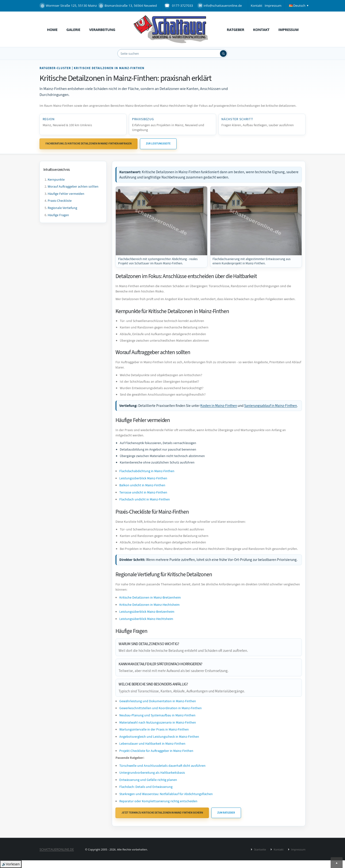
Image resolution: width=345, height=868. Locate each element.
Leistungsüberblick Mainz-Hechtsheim (146, 619)
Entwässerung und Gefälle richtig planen (148, 780)
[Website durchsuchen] (172, 54)
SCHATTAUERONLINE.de (57, 849)
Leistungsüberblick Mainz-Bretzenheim (147, 612)
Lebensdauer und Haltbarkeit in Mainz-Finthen (152, 744)
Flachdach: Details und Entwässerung (146, 787)
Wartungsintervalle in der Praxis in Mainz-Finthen (154, 729)
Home (52, 30)
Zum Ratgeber (226, 813)
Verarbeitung (102, 30)
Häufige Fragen (58, 215)
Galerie (73, 30)
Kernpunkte (56, 180)
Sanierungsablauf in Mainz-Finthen (270, 406)
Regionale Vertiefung (62, 208)
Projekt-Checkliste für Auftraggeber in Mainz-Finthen (156, 751)
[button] (299, 6)
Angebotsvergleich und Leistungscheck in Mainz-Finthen (159, 737)
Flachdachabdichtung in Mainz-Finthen (147, 471)
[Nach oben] (337, 863)
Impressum (273, 6)
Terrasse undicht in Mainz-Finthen (143, 492)
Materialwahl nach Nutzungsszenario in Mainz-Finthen (158, 722)
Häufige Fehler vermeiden (66, 194)
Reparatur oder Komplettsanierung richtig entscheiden (158, 801)
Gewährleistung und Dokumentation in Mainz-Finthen (158, 701)
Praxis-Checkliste (60, 201)
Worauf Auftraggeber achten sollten (73, 187)
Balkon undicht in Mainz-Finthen (142, 485)
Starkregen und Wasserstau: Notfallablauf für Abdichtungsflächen (166, 794)
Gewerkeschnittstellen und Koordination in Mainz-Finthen (161, 708)
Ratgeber (236, 30)
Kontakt (257, 6)
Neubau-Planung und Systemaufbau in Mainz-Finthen (157, 715)
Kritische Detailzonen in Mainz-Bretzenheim (150, 597)
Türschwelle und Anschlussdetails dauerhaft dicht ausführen (162, 766)
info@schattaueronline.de (220, 6)
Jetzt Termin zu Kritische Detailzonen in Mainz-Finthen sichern (162, 813)
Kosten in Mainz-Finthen (219, 406)
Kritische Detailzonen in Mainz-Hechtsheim (149, 605)
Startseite (260, 849)
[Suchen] (223, 54)
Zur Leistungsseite (158, 144)
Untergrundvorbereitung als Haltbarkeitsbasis (152, 773)
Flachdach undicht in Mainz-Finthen (145, 499)
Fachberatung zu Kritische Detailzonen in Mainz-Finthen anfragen (89, 144)
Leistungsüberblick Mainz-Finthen (143, 478)
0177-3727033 (183, 6)
